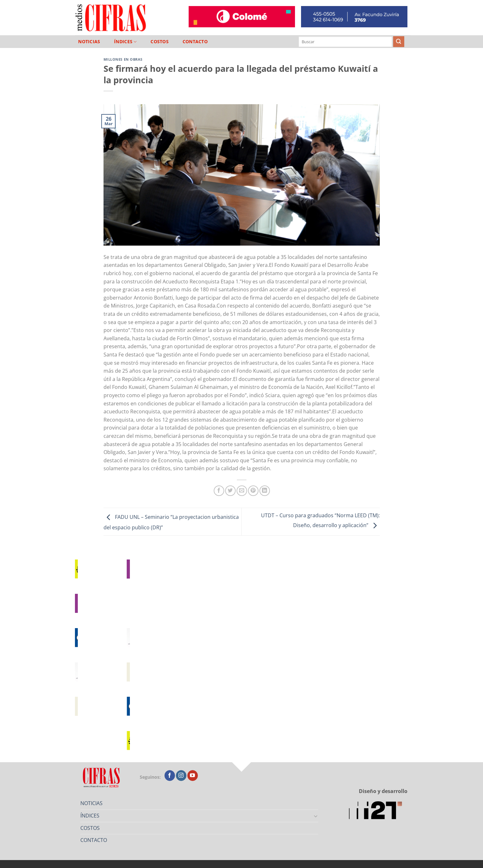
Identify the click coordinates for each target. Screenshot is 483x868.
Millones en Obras (123, 59)
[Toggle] (316, 816)
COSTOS (160, 42)
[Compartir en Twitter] (230, 491)
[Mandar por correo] (242, 491)
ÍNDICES (125, 42)
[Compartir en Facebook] (219, 491)
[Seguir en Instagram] (181, 776)
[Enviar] (399, 42)
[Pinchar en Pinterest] (253, 491)
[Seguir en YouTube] (193, 776)
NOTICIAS (89, 42)
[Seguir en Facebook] (170, 776)
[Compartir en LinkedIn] (265, 491)
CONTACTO (195, 42)
